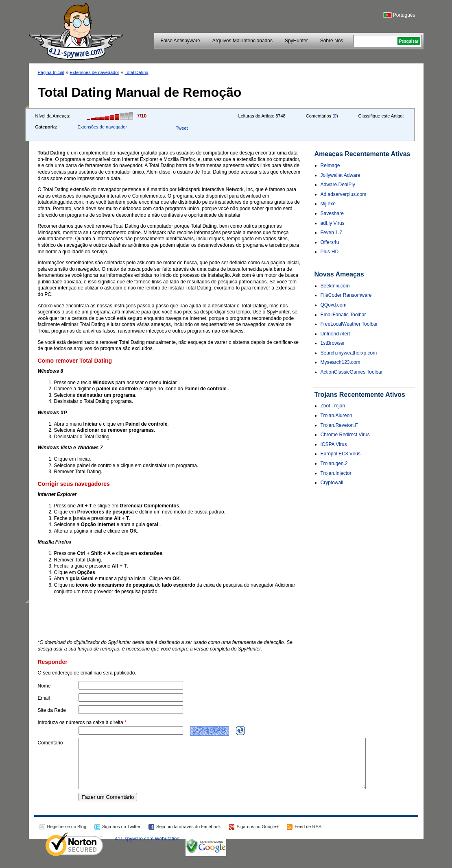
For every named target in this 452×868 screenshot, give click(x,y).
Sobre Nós (332, 41)
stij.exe (328, 204)
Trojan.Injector (336, 473)
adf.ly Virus (333, 223)
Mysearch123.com (341, 362)
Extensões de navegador (94, 72)
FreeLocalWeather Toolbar (349, 324)
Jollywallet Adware (341, 175)
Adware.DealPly (338, 185)
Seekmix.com (335, 286)
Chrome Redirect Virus (345, 435)
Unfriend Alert (335, 334)
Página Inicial (51, 72)
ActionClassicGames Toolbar (352, 372)
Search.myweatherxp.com (349, 353)
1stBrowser (333, 343)
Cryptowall (332, 483)
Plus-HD (330, 252)
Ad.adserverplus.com (344, 194)
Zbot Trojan (333, 406)
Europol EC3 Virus (341, 454)
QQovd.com (334, 305)
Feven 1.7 (331, 233)
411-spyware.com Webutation (147, 848)
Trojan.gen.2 (334, 463)
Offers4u (330, 242)
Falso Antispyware (180, 41)
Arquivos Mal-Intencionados (242, 41)
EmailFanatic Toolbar (343, 315)
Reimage (330, 165)
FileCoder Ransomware (346, 295)
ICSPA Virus (334, 444)
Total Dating (136, 72)
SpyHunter (296, 41)
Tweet (182, 128)
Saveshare (332, 213)
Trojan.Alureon (336, 416)
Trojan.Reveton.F (339, 425)
